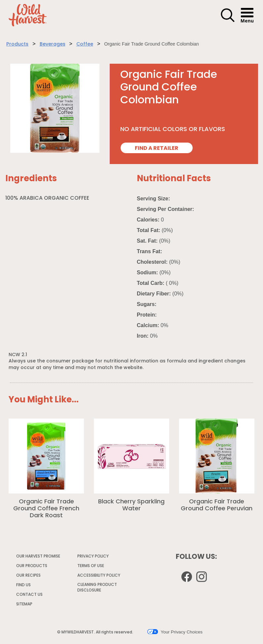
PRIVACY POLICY (93, 558)
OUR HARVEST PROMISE (38, 557)
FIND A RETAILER (157, 149)
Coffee (85, 44)
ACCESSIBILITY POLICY (99, 577)
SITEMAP (24, 604)
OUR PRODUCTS (32, 566)
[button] (228, 21)
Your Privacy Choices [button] (175, 632)
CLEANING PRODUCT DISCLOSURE (97, 589)
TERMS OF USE (91, 567)
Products (17, 44)
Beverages (53, 44)
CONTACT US (29, 595)
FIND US (23, 585)
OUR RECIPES (28, 576)
